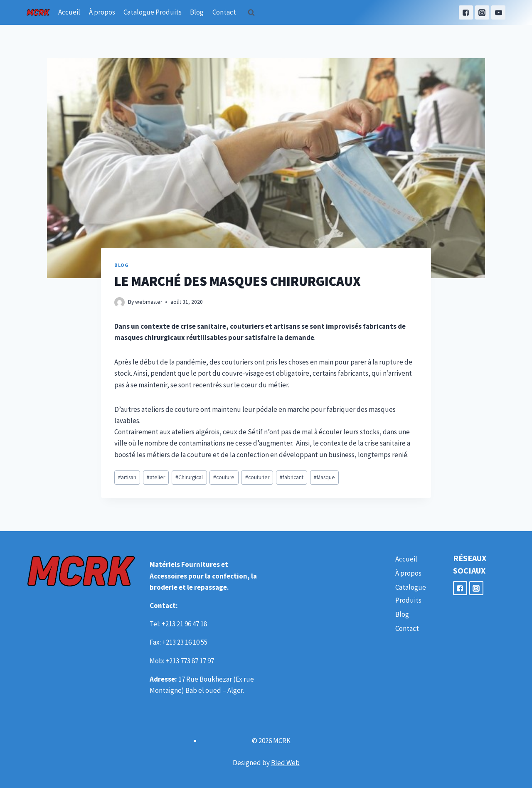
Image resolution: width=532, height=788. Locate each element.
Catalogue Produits (153, 12)
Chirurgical (189, 477)
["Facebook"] (466, 12)
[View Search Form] (251, 12)
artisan (127, 477)
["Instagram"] (482, 12)
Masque (324, 477)
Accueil (69, 12)
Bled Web (285, 763)
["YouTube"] (498, 12)
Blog (197, 12)
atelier (156, 477)
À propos (102, 12)
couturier (257, 477)
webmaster (149, 302)
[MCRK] (38, 12)
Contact (224, 12)
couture (224, 477)
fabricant (292, 477)
